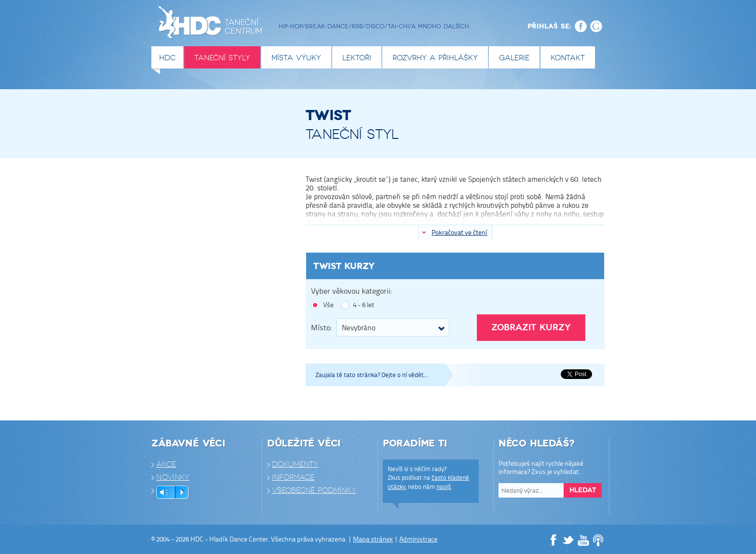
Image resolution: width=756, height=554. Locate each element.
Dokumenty (295, 464)
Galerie (514, 58)
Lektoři (357, 58)
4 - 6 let (364, 305)
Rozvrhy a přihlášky (435, 58)
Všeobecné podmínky (314, 490)
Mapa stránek (373, 539)
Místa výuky (296, 58)
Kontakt (568, 58)
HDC (167, 58)
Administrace (418, 539)
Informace (293, 477)
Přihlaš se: (549, 26)
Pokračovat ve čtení (459, 232)
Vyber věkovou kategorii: (351, 291)
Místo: (321, 327)
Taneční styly (222, 58)
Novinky (173, 477)
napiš (444, 486)
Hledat (583, 490)
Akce (166, 464)
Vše (328, 305)
